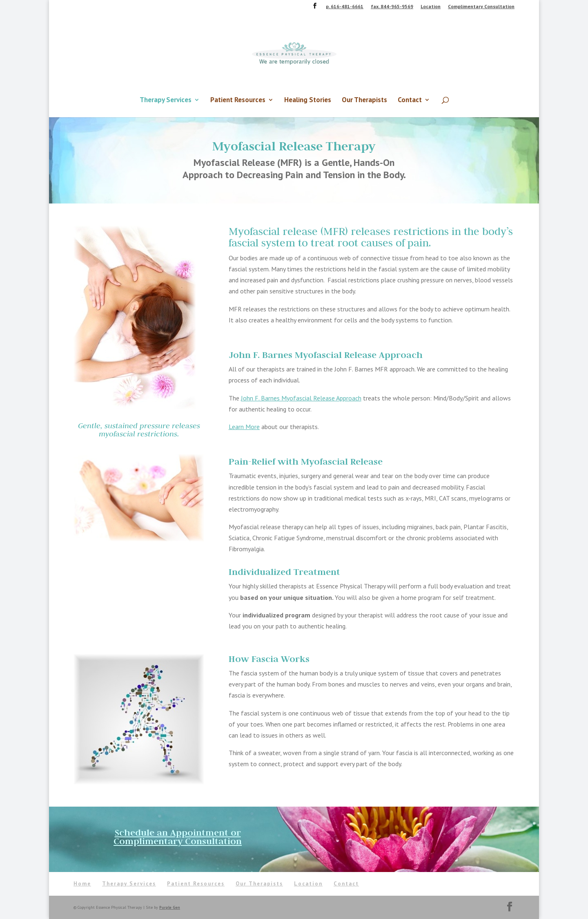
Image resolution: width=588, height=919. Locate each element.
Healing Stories (308, 101)
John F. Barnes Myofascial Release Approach (301, 398)
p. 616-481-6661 (345, 7)
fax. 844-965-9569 (392, 7)
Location (431, 7)
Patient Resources (238, 101)
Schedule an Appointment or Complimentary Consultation (178, 837)
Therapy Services (166, 101)
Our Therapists (364, 101)
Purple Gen (170, 907)
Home (82, 884)
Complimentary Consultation (481, 7)
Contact (410, 101)
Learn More (244, 427)
